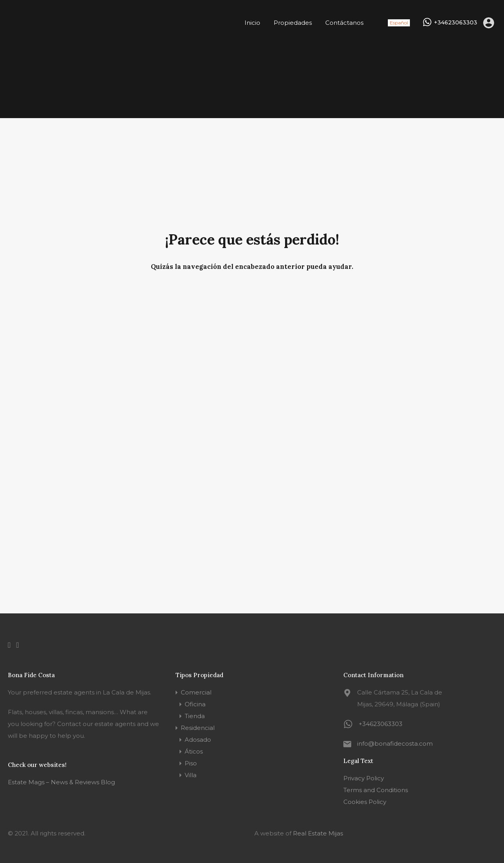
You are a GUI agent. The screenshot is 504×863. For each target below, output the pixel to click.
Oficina (195, 704)
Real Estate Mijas (318, 833)
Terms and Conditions (376, 790)
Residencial (198, 728)
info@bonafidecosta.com (395, 744)
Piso (191, 763)
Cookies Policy (365, 802)
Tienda (195, 716)
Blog (107, 782)
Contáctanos (344, 23)
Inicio (252, 23)
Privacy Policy (364, 778)
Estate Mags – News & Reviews (54, 782)
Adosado (198, 740)
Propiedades (293, 23)
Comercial (196, 692)
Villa (191, 775)
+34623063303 (456, 23)
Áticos (194, 751)
